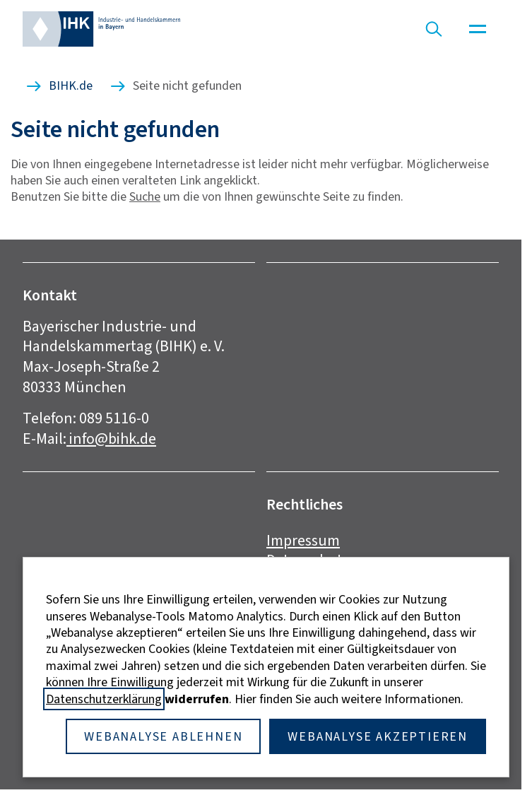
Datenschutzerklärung (104, 699)
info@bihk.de (111, 439)
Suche (145, 196)
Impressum (303, 540)
